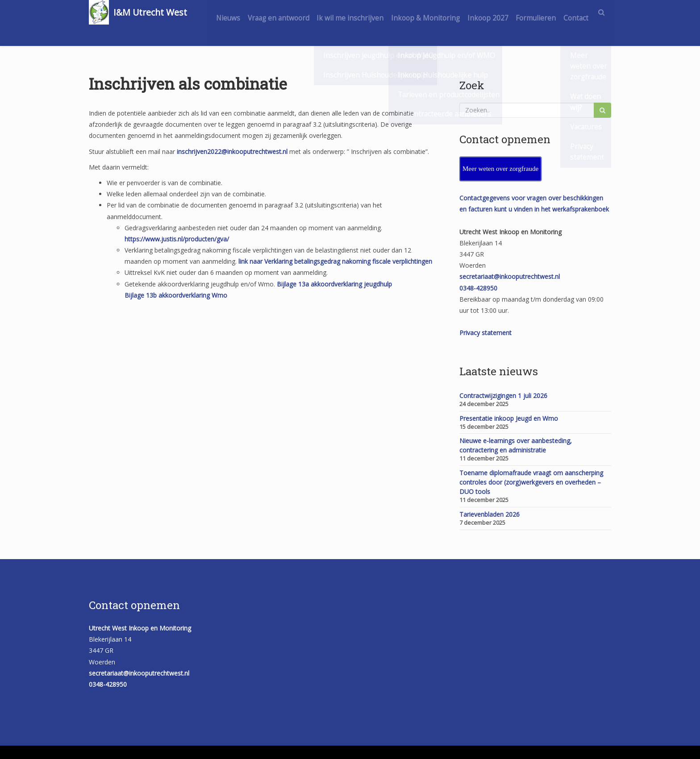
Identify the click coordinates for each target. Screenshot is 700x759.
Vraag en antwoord (296, 12)
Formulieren (567, 12)
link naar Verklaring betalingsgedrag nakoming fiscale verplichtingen (335, 261)
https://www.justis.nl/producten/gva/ (177, 239)
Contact (574, 37)
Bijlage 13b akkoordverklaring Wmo (176, 295)
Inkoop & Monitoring (450, 12)
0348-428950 (478, 288)
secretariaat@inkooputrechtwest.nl (510, 276)
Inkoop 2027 (515, 12)
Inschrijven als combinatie (188, 83)
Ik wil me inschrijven (371, 12)
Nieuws (242, 12)
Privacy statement (485, 333)
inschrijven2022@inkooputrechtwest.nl (232, 151)
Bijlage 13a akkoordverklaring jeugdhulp (334, 284)
